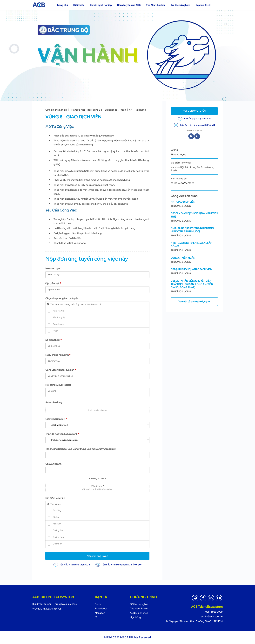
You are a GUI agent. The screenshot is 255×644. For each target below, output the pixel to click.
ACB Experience (139, 613)
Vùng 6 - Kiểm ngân (194, 260)
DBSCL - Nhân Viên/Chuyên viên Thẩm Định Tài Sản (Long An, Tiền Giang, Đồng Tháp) (194, 286)
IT (96, 617)
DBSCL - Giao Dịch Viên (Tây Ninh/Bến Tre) (194, 217)
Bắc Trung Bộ (95, 110)
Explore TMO (203, 5)
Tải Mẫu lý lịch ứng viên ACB (72, 565)
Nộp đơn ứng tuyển (97, 556)
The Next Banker (155, 5)
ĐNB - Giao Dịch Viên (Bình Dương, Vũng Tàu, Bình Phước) (194, 232)
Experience (111, 110)
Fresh (123, 110)
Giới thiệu (79, 5)
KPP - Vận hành (137, 110)
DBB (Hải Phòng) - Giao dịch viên (194, 271)
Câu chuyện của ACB (129, 5)
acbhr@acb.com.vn (212, 616)
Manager (100, 613)
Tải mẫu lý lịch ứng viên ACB (118, 565)
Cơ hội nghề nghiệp (101, 5)
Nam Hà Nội (78, 110)
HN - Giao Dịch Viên (194, 204)
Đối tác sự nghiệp (180, 5)
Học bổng (135, 617)
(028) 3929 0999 (214, 612)
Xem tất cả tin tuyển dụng (194, 302)
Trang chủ (62, 5)
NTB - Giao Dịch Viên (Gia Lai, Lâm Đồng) (194, 247)
